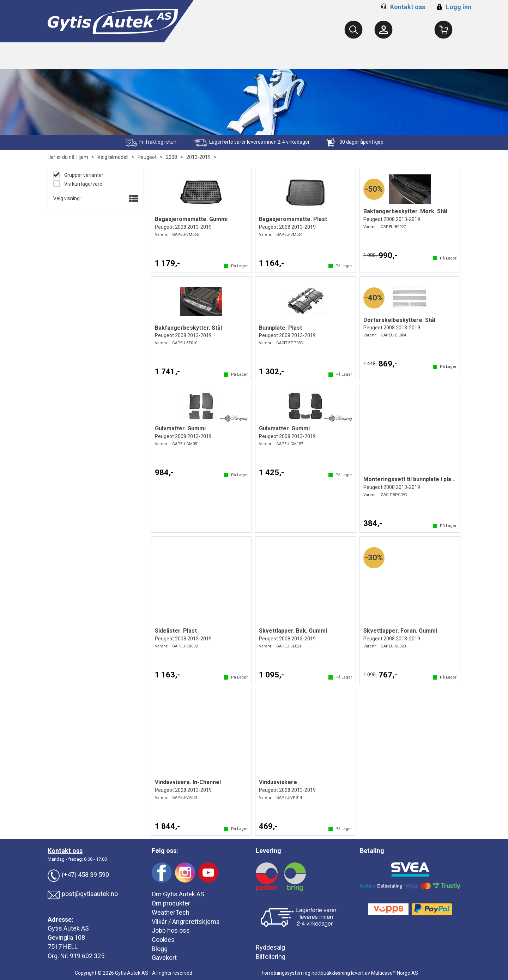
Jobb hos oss (171, 930)
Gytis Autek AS (68, 928)
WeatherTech (171, 912)
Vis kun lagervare (83, 184)
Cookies (163, 940)
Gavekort (164, 958)
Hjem (82, 157)
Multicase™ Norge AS (395, 973)
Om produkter (171, 903)
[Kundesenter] (383, 30)
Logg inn (453, 7)
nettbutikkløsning (331, 973)
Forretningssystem (283, 973)
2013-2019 (198, 157)
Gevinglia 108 (66, 937)
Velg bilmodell (113, 157)
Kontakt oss (408, 7)
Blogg (160, 949)
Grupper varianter (83, 175)
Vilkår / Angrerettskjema (186, 922)
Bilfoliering (271, 957)
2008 (171, 157)
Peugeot (147, 157)
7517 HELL (63, 947)
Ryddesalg (270, 947)
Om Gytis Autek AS (178, 894)
